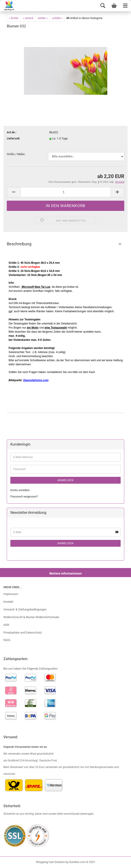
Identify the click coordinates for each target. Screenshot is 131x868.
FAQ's (7, 640)
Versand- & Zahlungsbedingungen (25, 609)
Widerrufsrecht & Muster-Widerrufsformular (31, 617)
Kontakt (8, 602)
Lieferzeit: (13, 138)
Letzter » (57, 18)
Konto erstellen (20, 490)
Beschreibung (19, 244)
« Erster (14, 18)
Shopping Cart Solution (50, 862)
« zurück (28, 18)
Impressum (11, 594)
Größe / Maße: (16, 154)
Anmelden (65, 480)
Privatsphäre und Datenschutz (23, 633)
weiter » (43, 18)
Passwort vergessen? (24, 496)
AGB (6, 625)
